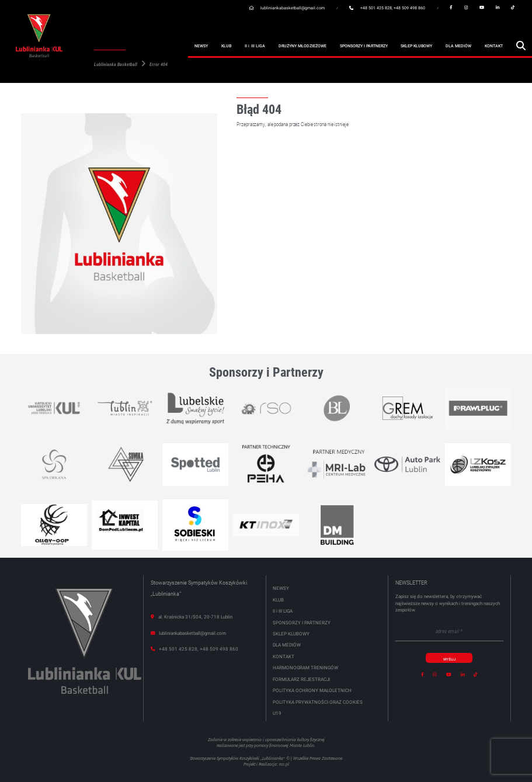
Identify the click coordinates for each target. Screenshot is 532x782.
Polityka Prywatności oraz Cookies (318, 702)
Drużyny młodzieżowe (302, 46)
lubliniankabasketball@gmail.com (293, 8)
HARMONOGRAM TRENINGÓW (305, 668)
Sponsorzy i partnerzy (364, 46)
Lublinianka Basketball (116, 65)
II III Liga (255, 47)
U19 (277, 713)
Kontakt (494, 46)
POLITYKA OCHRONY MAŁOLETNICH (312, 691)
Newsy (201, 46)
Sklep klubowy (416, 46)
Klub (226, 46)
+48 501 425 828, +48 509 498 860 (393, 8)
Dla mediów (458, 46)
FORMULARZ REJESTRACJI (301, 680)
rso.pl (284, 764)
